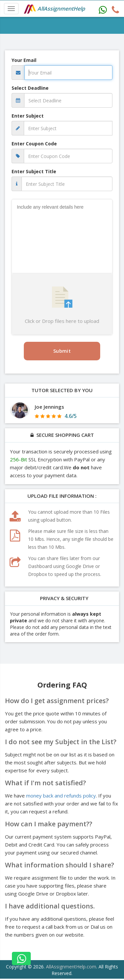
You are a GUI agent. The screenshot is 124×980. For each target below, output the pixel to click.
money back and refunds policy (61, 796)
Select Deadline (30, 88)
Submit (62, 351)
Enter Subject (28, 116)
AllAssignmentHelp (54, 9)
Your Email (24, 60)
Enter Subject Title (34, 171)
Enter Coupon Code (34, 144)
